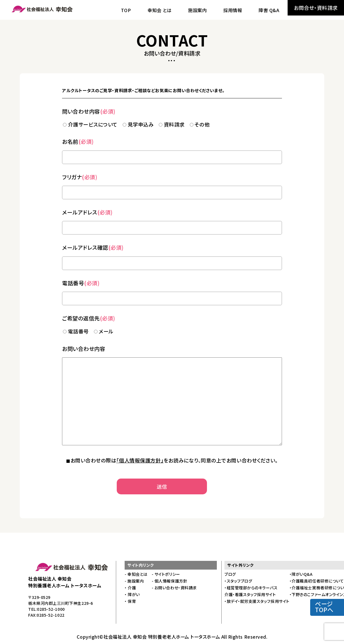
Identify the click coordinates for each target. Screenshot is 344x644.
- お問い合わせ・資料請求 (174, 588)
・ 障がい (132, 594)
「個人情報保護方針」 (140, 460)
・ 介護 (130, 588)
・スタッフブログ (238, 581)
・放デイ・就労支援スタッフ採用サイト (257, 601)
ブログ (230, 574)
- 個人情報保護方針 (169, 581)
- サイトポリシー (166, 574)
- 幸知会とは (136, 574)
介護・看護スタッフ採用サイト (250, 594)
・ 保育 (130, 601)
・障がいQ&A (301, 574)
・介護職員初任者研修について (317, 581)
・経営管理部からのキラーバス (251, 588)
